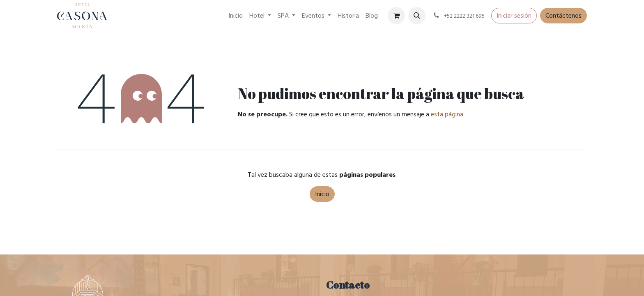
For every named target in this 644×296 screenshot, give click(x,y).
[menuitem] (236, 16)
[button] (417, 16)
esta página (447, 114)
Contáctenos (563, 16)
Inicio (322, 194)
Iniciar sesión (514, 16)
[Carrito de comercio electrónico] (396, 16)
